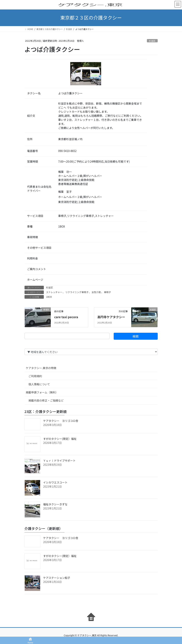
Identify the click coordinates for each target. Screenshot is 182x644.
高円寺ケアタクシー (111, 317)
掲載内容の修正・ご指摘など (46, 400)
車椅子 (107, 292)
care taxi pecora (66, 317)
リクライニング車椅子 (77, 292)
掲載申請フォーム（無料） (42, 392)
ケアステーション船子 (57, 578)
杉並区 (152, 41)
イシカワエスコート (55, 482)
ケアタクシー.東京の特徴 (41, 368)
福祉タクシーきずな (55, 504)
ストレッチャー (54, 292)
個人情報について (39, 384)
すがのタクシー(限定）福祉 (60, 439)
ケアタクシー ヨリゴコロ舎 (61, 421)
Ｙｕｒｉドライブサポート (59, 461)
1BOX (49, 297)
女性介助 (96, 292)
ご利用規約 (35, 376)
